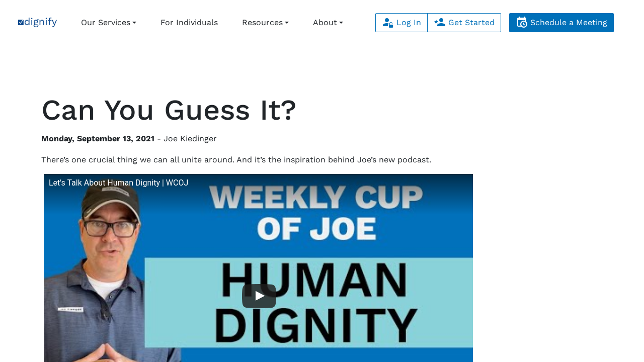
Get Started (464, 22)
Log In (401, 22)
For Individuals (189, 22)
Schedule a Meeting (561, 22)
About (325, 22)
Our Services (106, 22)
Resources (262, 22)
